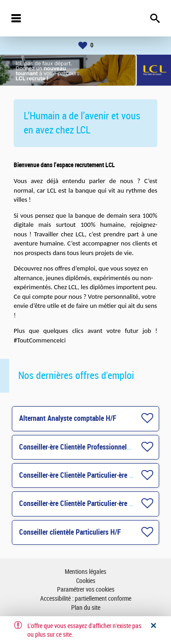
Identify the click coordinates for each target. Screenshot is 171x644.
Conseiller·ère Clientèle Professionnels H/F (81, 447)
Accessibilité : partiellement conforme (86, 599)
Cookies (86, 581)
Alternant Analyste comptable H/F (68, 418)
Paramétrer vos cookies (86, 590)
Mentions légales (85, 572)
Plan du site (86, 608)
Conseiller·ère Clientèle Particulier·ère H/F (79, 475)
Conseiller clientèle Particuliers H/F (70, 532)
